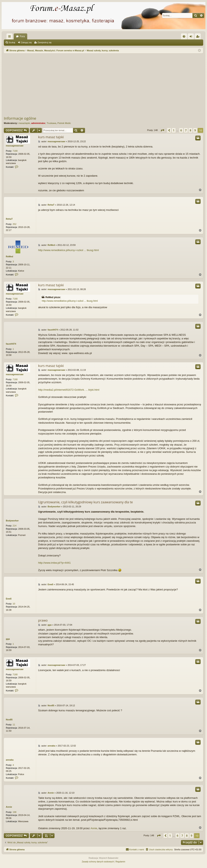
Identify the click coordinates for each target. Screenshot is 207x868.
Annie (9, 807)
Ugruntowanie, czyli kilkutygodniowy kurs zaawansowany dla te (85, 502)
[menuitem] (184, 36)
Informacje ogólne (20, 118)
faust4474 (11, 344)
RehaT (9, 219)
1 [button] (174, 130)
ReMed (9, 256)
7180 (15, 151)
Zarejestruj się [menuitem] (199, 37)
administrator (38, 123)
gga (8, 639)
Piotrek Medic (64, 123)
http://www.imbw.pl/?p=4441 (54, 563)
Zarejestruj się (44, 42)
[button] (162, 130)
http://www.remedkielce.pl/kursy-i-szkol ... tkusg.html (68, 250)
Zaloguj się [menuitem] (192, 37)
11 (14, 725)
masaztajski (24, 123)
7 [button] (186, 130)
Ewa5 (9, 599)
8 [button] (190, 130)
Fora (22, 36)
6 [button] (181, 130)
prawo (43, 620)
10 (14, 604)
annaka (10, 760)
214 (15, 526)
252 (15, 224)
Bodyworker (12, 521)
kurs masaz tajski (51, 137)
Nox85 (9, 720)
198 (15, 812)
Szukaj (12, 42)
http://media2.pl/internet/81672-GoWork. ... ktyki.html (69, 390)
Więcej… (10, 37)
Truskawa (51, 123)
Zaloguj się (26, 42)
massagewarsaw (15, 146)
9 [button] (195, 130)
